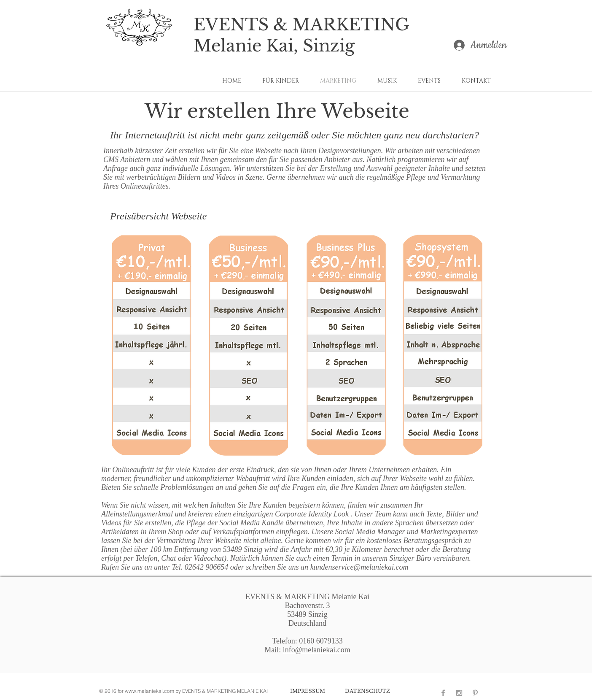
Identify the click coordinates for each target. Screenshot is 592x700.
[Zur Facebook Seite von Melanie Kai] (443, 693)
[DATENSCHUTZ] (367, 691)
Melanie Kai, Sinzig (274, 46)
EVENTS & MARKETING (301, 25)
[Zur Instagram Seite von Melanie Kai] (459, 693)
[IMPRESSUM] (307, 691)
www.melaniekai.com (149, 691)
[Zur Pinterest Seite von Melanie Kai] (475, 693)
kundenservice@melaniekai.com (359, 567)
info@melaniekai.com (317, 650)
